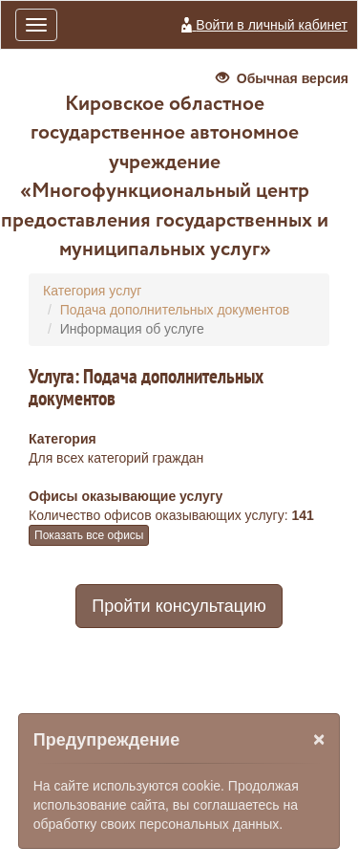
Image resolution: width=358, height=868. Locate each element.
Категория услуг (92, 291)
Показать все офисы (89, 535)
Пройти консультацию (179, 606)
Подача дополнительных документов (175, 310)
